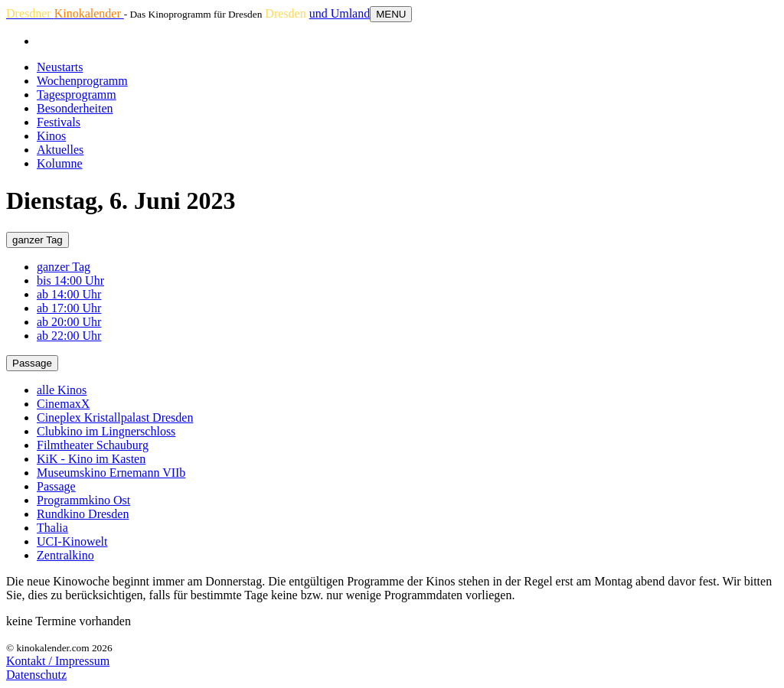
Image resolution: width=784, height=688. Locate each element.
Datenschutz (36, 675)
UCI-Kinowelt (72, 541)
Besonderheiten (75, 108)
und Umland (340, 13)
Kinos (51, 136)
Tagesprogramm (77, 95)
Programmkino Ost (83, 500)
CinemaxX (63, 404)
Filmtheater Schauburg (93, 445)
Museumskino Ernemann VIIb (111, 473)
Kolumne (60, 163)
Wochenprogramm (82, 81)
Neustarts (60, 67)
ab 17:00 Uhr (69, 308)
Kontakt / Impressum (58, 661)
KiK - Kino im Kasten (91, 459)
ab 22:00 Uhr (69, 336)
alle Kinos (62, 390)
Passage (32, 363)
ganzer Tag (38, 240)
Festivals (59, 122)
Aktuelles (60, 150)
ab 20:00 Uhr (69, 322)
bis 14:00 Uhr (70, 280)
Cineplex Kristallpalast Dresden (115, 417)
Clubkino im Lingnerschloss (106, 431)
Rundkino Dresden (83, 514)
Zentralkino (65, 555)
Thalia (52, 528)
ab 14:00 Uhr (69, 294)
